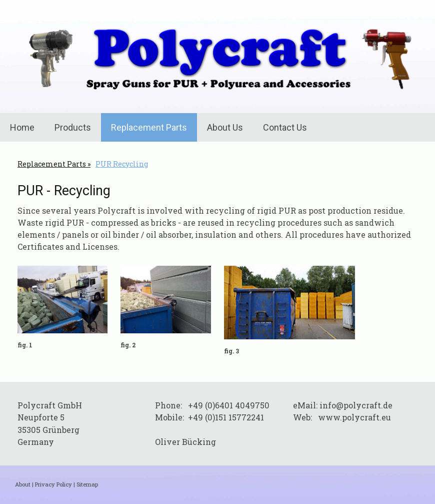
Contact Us (285, 127)
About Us (225, 127)
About (23, 484)
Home (22, 127)
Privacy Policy (53, 484)
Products (73, 127)
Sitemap (87, 484)
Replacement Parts (149, 127)
